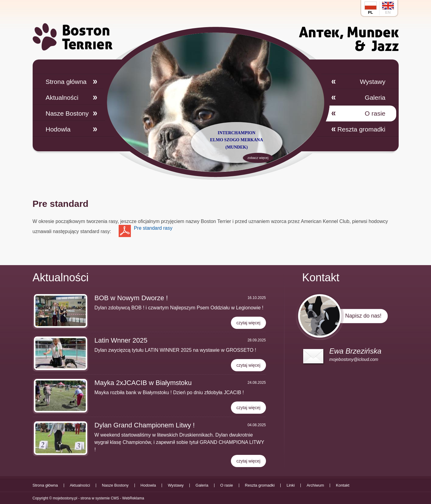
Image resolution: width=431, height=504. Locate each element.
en (388, 8)
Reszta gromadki (361, 129)
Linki (291, 485)
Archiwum (315, 485)
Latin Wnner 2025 (121, 340)
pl (371, 8)
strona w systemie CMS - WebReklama (112, 498)
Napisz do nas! (363, 316)
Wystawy (373, 82)
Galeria (375, 97)
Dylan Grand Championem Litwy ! (145, 425)
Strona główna (66, 82)
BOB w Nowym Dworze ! (131, 298)
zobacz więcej (234, 158)
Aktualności (62, 97)
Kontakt (343, 485)
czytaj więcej (248, 323)
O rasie (375, 113)
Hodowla (58, 129)
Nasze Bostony (67, 113)
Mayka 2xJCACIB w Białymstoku (143, 383)
